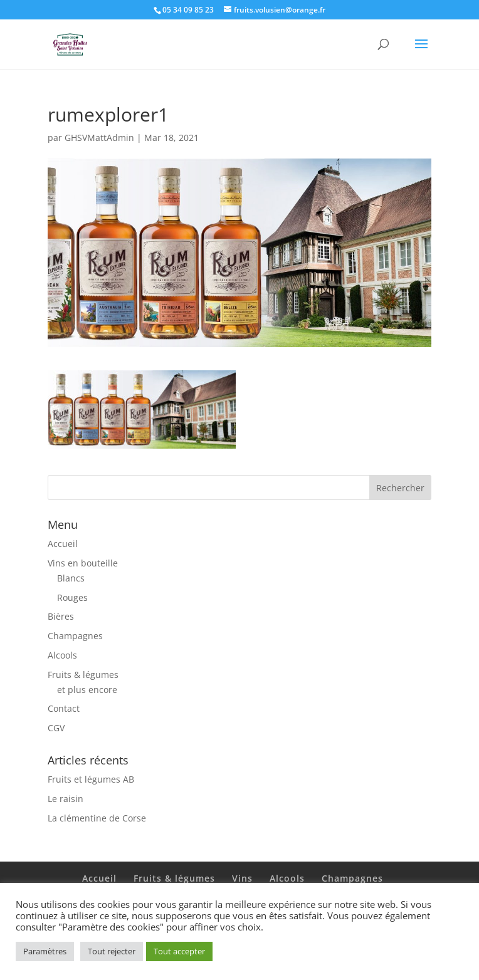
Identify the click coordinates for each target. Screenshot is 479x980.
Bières (61, 616)
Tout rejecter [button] (112, 951)
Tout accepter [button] (179, 951)
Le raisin (66, 799)
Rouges (72, 597)
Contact (64, 708)
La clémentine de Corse (97, 818)
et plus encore (87, 690)
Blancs (71, 578)
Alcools (62, 655)
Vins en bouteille (83, 563)
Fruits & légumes (83, 675)
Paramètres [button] (45, 951)
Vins (242, 878)
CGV (56, 728)
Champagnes (75, 636)
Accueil (63, 544)
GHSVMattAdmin (99, 138)
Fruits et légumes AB (91, 779)
